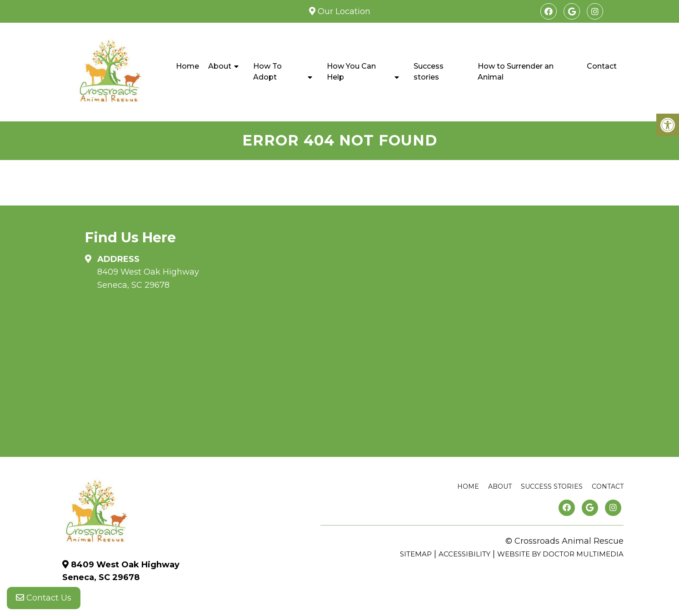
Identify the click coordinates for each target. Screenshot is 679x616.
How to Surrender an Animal (516, 72)
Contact (602, 66)
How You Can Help (351, 72)
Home (187, 66)
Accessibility (464, 554)
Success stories (429, 72)
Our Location (343, 11)
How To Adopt (267, 72)
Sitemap (416, 554)
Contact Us (44, 598)
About (220, 66)
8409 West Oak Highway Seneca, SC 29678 (148, 278)
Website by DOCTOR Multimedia (560, 554)
